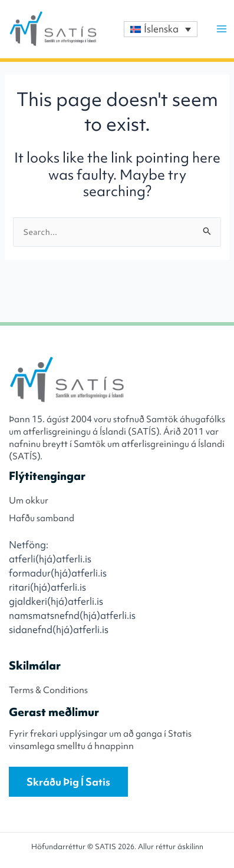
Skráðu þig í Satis (68, 782)
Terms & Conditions (48, 690)
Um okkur (29, 501)
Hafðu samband (42, 518)
